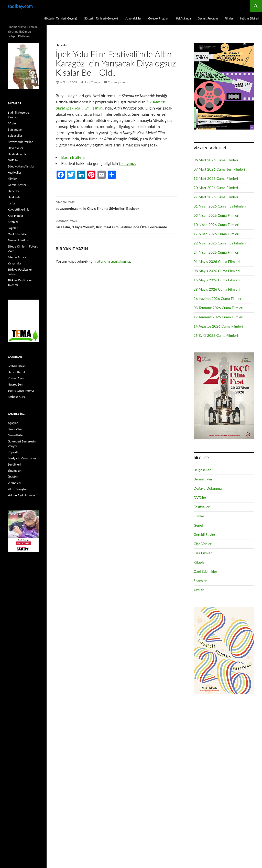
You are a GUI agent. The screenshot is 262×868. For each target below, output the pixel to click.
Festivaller (202, 507)
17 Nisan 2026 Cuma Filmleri (217, 234)
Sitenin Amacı (17, 257)
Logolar (13, 228)
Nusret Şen (15, 384)
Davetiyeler (15, 148)
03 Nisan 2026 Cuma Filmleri (217, 215)
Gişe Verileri (203, 544)
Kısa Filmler (203, 553)
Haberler (62, 45)
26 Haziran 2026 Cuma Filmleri (218, 298)
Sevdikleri (14, 464)
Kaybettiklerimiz (19, 209)
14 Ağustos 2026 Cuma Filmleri (218, 326)
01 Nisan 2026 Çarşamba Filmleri (220, 206)
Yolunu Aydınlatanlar (21, 495)
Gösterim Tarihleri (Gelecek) (101, 18)
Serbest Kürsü (17, 397)
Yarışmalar (15, 263)
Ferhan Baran (17, 366)
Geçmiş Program (208, 18)
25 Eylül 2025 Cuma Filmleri (216, 335)
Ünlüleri (13, 477)
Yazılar (199, 590)
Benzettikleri (204, 479)
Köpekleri (14, 452)
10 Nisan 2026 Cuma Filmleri (217, 225)
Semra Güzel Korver (21, 391)
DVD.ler (200, 497)
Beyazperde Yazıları (21, 142)
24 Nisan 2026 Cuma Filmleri (217, 252)
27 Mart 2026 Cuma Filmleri (216, 197)
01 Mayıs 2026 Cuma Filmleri (217, 262)
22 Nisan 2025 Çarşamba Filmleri (220, 243)
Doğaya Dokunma (208, 488)
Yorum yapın (117, 82)
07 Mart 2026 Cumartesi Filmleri (219, 169)
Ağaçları (13, 423)
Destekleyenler (18, 154)
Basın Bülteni (73, 157)
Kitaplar (200, 562)
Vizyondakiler (133, 18)
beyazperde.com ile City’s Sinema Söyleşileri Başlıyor (116, 205)
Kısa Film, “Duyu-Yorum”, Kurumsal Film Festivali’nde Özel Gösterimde (116, 223)
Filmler (229, 18)
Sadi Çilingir (92, 82)
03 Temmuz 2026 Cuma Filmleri (219, 308)
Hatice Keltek (17, 372)
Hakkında (14, 197)
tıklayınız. (127, 163)
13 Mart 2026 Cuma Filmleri (216, 178)
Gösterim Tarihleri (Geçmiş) (61, 18)
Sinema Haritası (18, 240)
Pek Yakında (183, 18)
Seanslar (200, 581)
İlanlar (12, 203)
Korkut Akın (16, 378)
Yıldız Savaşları (17, 489)
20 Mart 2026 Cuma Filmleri (216, 188)
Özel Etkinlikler (205, 571)
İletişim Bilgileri (249, 18)
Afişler (12, 123)
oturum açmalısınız (113, 261)
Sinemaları (15, 471)
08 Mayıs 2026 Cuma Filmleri (217, 271)
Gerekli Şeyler (205, 534)
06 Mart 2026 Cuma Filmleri (216, 160)
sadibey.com (20, 6)
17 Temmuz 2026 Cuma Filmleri (219, 317)
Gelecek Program (159, 18)
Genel (198, 525)
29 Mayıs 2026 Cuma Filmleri (217, 289)
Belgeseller (202, 470)
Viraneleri (14, 483)
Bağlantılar (15, 129)
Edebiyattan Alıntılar (21, 166)
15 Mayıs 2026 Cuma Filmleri (217, 280)
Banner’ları (15, 429)
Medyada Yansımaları (22, 458)
